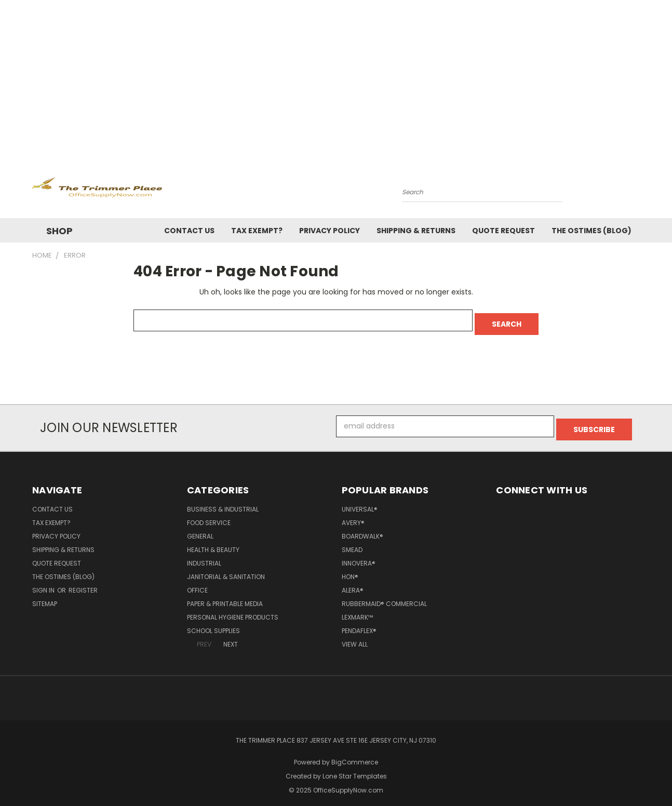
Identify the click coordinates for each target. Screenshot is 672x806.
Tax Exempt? (257, 231)
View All (355, 637)
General (200, 529)
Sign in (44, 583)
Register (83, 583)
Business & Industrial (223, 502)
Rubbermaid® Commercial (384, 597)
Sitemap (45, 597)
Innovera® (359, 556)
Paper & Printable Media (225, 597)
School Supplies (213, 624)
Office (197, 583)
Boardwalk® (362, 529)
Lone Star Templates (355, 769)
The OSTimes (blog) (592, 231)
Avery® (353, 516)
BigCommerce (355, 755)
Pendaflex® (359, 624)
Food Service (209, 516)
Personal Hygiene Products (233, 610)
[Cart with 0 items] (637, 190)
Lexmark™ (357, 610)
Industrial (204, 556)
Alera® (353, 583)
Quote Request (503, 231)
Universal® (360, 502)
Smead (352, 543)
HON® (350, 570)
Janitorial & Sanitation (226, 570)
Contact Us (189, 231)
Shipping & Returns (416, 231)
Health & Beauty (213, 543)
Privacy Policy (330, 231)
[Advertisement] (336, 78)
